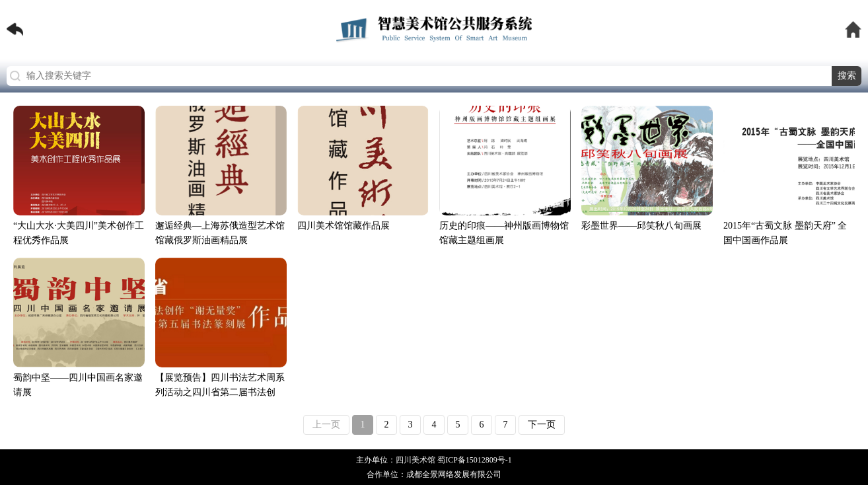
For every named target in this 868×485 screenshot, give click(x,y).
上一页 (326, 425)
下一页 (542, 425)
